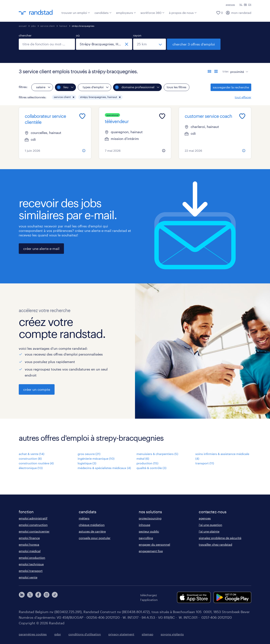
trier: (226, 71)
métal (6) (143, 458)
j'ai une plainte (209, 531)
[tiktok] (55, 597)
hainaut (63, 26)
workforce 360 (152, 13)
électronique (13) (31, 468)
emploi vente (28, 577)
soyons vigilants (172, 634)
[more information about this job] (84, 151)
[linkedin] (22, 597)
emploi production (32, 558)
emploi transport (31, 571)
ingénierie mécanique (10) (96, 458)
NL (241, 4)
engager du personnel (154, 544)
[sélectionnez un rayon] (150, 44)
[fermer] (127, 44)
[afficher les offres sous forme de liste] (209, 71)
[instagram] (46, 597)
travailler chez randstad (215, 544)
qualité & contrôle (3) (151, 468)
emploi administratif (33, 518)
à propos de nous (183, 13)
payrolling (146, 538)
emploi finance (29, 538)
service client (47, 26)
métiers (84, 518)
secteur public (149, 531)
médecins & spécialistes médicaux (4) (104, 468)
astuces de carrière (92, 531)
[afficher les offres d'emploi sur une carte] (216, 71)
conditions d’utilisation (85, 634)
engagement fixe (151, 551)
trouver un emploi (76, 13)
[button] (73, 97)
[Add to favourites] (82, 116)
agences (230, 4)
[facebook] (38, 597)
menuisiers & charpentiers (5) (157, 454)
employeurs (126, 13)
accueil (23, 26)
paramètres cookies (33, 634)
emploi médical (30, 551)
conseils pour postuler (95, 538)
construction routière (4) (36, 463)
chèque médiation (92, 525)
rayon (137, 35)
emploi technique (31, 564)
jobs (33, 26)
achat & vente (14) (31, 454)
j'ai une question (210, 525)
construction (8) (30, 458)
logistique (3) (87, 463)
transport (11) (205, 463)
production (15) (147, 463)
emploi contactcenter (34, 531)
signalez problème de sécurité (220, 538)
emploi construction (33, 525)
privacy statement (121, 634)
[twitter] (30, 597)
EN (250, 4)
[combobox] (47, 44)
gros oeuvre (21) (89, 454)
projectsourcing (150, 518)
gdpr (58, 634)
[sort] (238, 69)
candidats (103, 13)
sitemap (147, 634)
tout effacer (243, 97)
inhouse (144, 525)
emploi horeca (29, 544)
